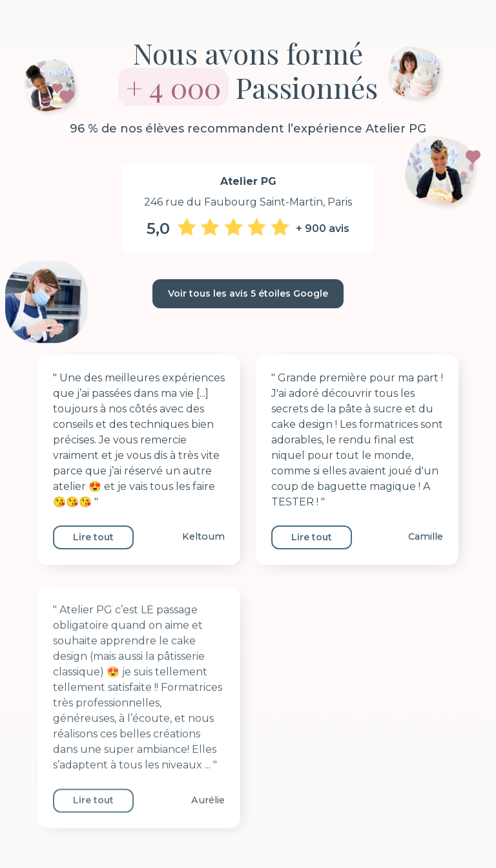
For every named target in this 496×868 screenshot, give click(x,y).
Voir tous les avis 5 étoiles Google (248, 293)
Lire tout (93, 537)
